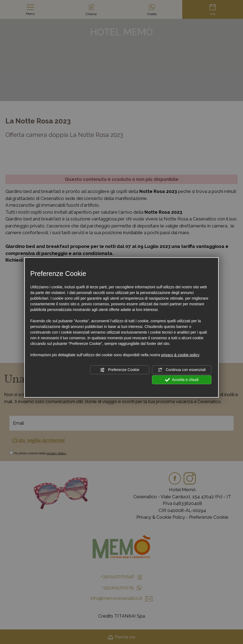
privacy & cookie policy (180, 355)
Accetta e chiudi (182, 380)
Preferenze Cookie (120, 370)
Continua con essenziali (182, 370)
